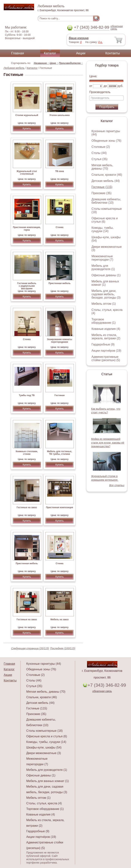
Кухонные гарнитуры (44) (44, 664)
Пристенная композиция (60, 507)
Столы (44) (99, 153)
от (91, 86)
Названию (41, 63)
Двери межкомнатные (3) (44, 753)
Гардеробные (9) (103, 344)
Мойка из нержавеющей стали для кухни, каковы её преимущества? (108, 443)
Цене (54, 63)
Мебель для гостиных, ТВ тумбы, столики (59, 453)
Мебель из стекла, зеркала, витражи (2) (106, 337)
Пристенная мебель (60, 283)
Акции (81, 53)
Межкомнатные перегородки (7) (102, 258)
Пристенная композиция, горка (27, 229)
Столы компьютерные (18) (44, 731)
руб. (120, 86)
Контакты (113, 53)
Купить (27, 128)
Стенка (60, 227)
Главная (18, 53)
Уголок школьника (59, 115)
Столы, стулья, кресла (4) (44, 803)
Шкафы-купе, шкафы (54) (44, 747)
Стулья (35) (100, 159)
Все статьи (117, 485)
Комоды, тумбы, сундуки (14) (103, 229)
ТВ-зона (60, 171)
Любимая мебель (14, 68)
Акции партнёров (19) (106, 351)
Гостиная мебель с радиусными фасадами (27, 286)
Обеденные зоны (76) (106, 141)
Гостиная (59, 395)
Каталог (50, 53)
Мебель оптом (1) (104, 304)
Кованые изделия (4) (106, 329)
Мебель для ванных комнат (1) (105, 283)
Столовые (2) (101, 147)
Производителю (71, 63)
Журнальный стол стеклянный (27, 173)
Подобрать (107, 107)
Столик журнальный (27, 115)
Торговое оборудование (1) (104, 321)
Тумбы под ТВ (27, 395)
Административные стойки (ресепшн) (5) (106, 358)
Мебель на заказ (60, 619)
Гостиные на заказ (27, 507)
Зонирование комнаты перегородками (60, 341)
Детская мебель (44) (106, 181)
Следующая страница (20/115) (30, 648)
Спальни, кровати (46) (107, 175)
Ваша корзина (79, 38)
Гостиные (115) (102, 187)
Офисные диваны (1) (106, 275)
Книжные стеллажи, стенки (27, 453)
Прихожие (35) (101, 193)
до (105, 86)
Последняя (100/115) (63, 648)
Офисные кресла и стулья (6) (105, 220)
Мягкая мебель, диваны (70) (102, 167)
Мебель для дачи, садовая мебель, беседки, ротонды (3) (106, 294)
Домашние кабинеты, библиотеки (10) (106, 201)
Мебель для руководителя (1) (103, 267)
